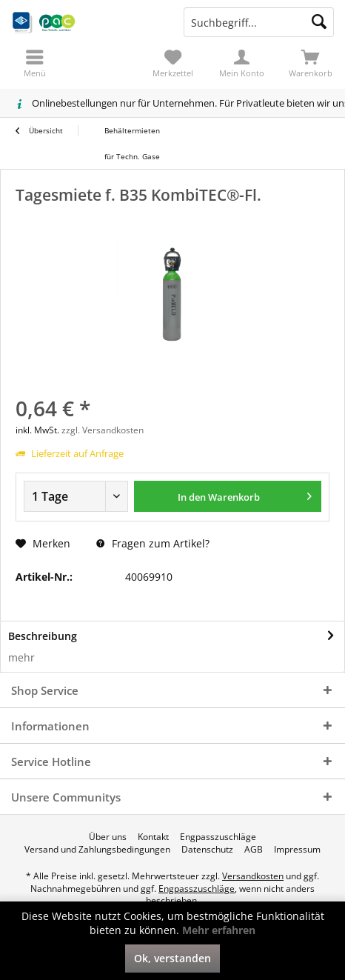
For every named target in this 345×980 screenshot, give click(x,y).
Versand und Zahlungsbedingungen (97, 850)
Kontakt (153, 837)
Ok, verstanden (172, 958)
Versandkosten (253, 876)
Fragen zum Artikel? (153, 543)
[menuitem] (311, 63)
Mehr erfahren (219, 930)
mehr (21, 657)
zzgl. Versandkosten (103, 430)
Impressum (297, 850)
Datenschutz (207, 850)
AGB (254, 850)
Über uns (108, 837)
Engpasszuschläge (218, 837)
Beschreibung (43, 636)
